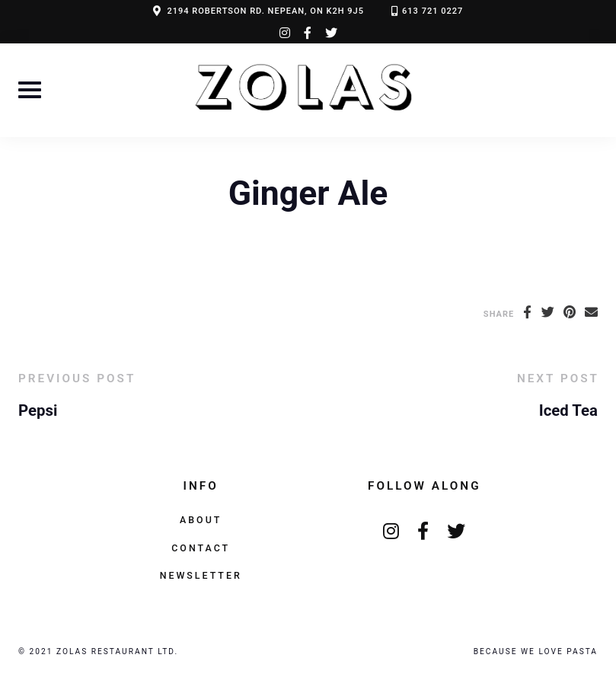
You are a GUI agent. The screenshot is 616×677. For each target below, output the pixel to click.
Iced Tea (568, 410)
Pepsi (38, 410)
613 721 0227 (432, 11)
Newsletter (201, 575)
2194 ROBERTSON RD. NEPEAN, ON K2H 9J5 (265, 11)
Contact (201, 548)
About (201, 520)
